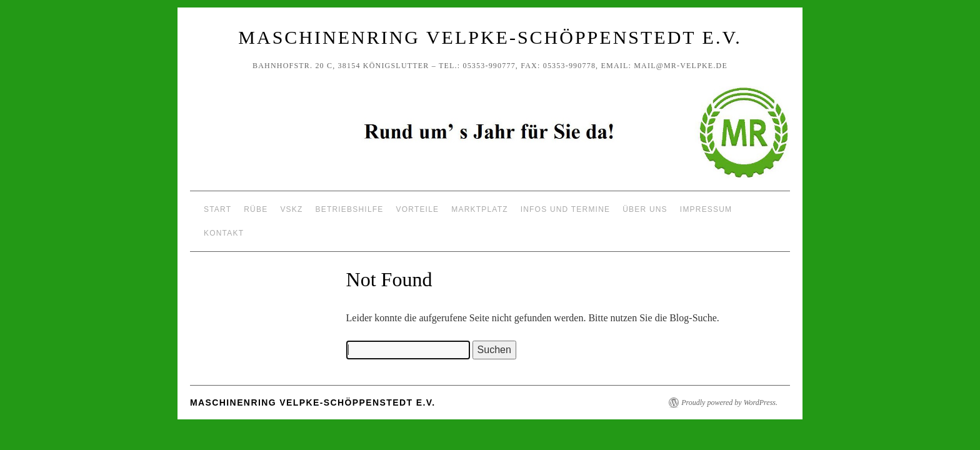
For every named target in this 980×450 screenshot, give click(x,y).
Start (217, 209)
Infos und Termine (566, 209)
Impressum (706, 209)
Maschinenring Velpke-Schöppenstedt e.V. (490, 37)
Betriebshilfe (350, 209)
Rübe (256, 209)
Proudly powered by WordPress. (729, 402)
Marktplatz (479, 209)
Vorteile (418, 209)
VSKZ (291, 209)
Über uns (645, 209)
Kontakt (224, 233)
